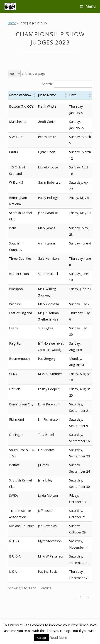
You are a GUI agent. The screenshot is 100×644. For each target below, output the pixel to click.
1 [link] (81, 597)
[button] (34, 95)
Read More (58, 637)
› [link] (88, 597)
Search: (47, 84)
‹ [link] (73, 597)
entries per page (34, 73)
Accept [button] (41, 638)
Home (12, 23)
